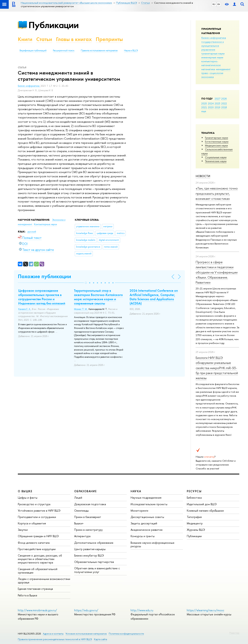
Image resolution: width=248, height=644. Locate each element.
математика (208, 69)
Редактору (234, 633)
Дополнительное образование (94, 543)
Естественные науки (217, 141)
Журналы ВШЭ (196, 530)
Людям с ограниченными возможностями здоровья (44, 581)
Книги (25, 39)
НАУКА (136, 491)
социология (216, 73)
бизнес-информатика (214, 38)
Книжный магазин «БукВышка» (205, 511)
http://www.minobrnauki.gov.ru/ (37, 610)
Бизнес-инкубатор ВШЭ (89, 555)
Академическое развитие (147, 530)
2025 (204, 103)
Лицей (78, 498)
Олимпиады (81, 511)
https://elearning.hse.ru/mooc (205, 610)
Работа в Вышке (28, 595)
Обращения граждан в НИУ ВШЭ (38, 536)
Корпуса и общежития (32, 523)
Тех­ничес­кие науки (216, 161)
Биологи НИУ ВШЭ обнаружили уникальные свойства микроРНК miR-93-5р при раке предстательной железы (217, 368)
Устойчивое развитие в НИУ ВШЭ (39, 511)
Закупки (23, 530)
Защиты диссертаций (144, 523)
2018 (224, 107)
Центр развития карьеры (90, 549)
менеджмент (223, 69)
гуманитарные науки (213, 53)
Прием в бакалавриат (88, 517)
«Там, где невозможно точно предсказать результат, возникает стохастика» (217, 193)
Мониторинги (139, 511)
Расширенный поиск (64, 51)
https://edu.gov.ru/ (86, 610)
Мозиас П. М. (81, 309)
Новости (203, 176)
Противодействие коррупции (37, 549)
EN (219, 4)
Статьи (44, 39)
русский (32, 232)
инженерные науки (212, 57)
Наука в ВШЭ (131, 51)
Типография (194, 517)
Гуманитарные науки (217, 138)
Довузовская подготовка (90, 504)
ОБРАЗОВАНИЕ (85, 491)
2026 (224, 99)
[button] (86, 283)
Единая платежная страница (35, 589)
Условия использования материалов (86, 634)
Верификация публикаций (33, 51)
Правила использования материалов (99, 51)
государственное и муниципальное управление (213, 46)
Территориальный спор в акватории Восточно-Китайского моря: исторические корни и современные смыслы (98, 297)
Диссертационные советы (147, 517)
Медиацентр (195, 523)
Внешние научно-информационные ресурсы (152, 544)
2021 (204, 107)
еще (204, 111)
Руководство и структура (34, 504)
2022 (224, 103)
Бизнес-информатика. (29, 86)
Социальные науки (216, 157)
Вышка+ (79, 523)
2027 (217, 99)
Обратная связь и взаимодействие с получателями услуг (97, 570)
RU (214, 4)
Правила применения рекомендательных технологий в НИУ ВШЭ (55, 639)
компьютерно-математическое (211, 63)
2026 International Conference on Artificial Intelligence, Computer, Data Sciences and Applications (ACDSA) (154, 297)
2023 (217, 103)
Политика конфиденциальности (126, 634)
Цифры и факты (28, 498)
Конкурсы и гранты (143, 536)
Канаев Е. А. (25, 309)
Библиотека (194, 498)
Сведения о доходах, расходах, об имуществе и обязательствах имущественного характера (40, 559)
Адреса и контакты (53, 634)
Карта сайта (100, 639)
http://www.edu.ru (142, 610)
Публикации (54, 25)
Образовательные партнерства (94, 562)
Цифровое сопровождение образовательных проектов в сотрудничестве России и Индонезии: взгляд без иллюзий (42, 297)
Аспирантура (82, 536)
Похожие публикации (44, 276)
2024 (211, 103)
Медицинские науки (216, 145)
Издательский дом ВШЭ (202, 504)
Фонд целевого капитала (34, 543)
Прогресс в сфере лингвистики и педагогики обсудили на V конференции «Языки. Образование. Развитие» (217, 272)
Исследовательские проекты (149, 504)
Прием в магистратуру (88, 530)
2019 (217, 107)
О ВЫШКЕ (25, 491)
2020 (211, 107)
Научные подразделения (146, 498)
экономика (208, 77)
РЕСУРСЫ (194, 491)
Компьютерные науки (45, 224)
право (205, 73)
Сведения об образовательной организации (38, 571)
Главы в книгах (74, 39)
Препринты (109, 39)
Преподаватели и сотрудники (37, 517)
